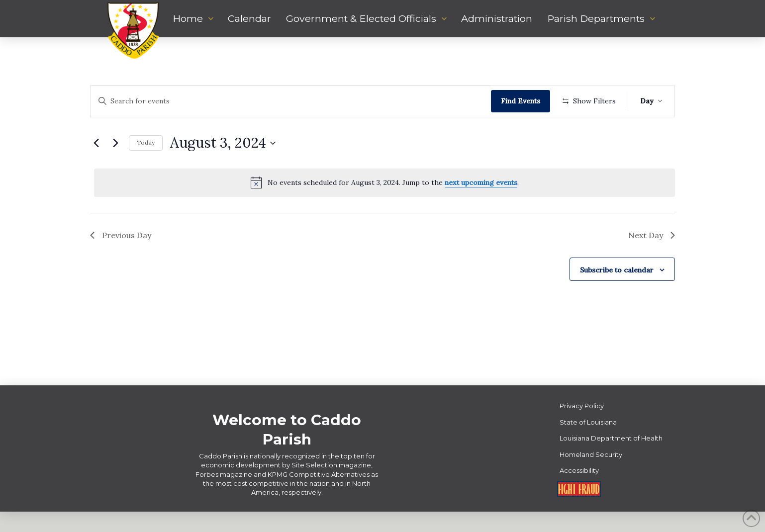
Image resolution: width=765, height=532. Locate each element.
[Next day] (115, 172)
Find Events (524, 101)
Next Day (652, 264)
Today (146, 172)
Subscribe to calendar (617, 299)
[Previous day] (96, 172)
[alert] (384, 212)
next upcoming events (481, 212)
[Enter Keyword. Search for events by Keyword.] (292, 101)
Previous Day (121, 264)
